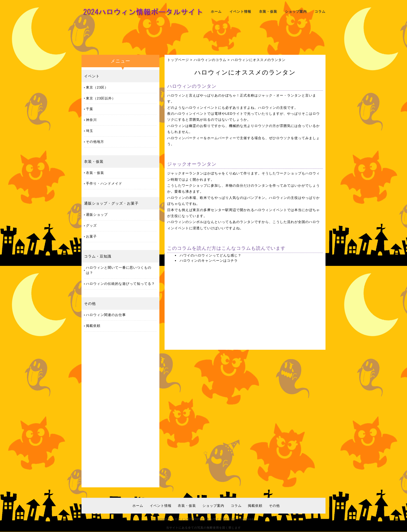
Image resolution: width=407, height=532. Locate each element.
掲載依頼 (93, 326)
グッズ (117, 203)
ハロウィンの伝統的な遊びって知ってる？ (120, 284)
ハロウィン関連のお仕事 (106, 315)
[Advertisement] (203, 38)
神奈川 (91, 120)
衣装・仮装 (268, 12)
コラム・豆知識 (98, 256)
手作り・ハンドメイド (104, 183)
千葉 (90, 109)
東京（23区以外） (101, 98)
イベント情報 (240, 12)
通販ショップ (96, 203)
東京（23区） (97, 87)
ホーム (216, 12)
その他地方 (95, 142)
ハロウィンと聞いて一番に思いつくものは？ (119, 270)
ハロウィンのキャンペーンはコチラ (209, 261)
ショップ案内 (296, 12)
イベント (92, 76)
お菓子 (133, 203)
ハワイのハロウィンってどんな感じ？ (211, 255)
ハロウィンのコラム (210, 60)
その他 (90, 304)
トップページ (178, 60)
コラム (320, 12)
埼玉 (90, 131)
